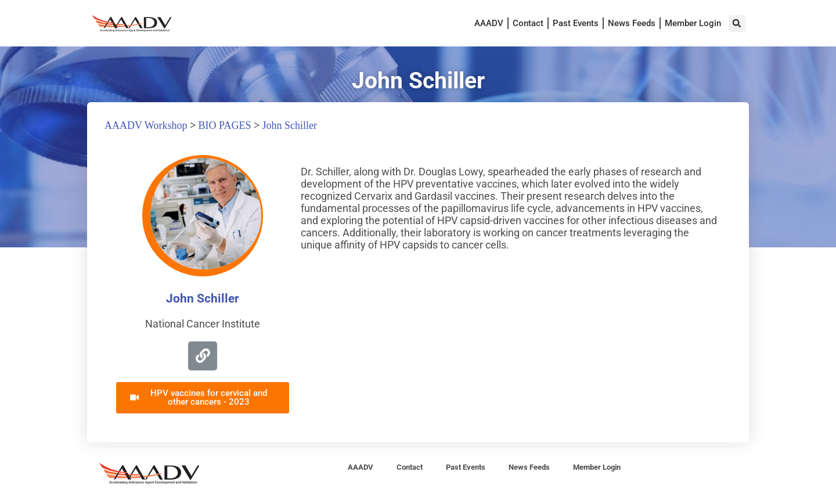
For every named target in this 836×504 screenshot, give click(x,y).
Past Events (576, 23)
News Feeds (632, 23)
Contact (528, 23)
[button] (737, 24)
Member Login (693, 23)
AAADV (489, 23)
